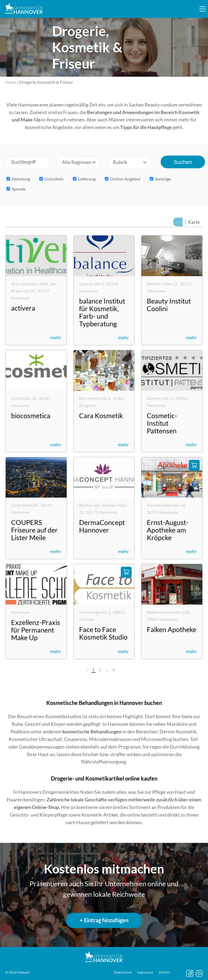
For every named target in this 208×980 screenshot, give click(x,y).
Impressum (145, 972)
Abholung (18, 179)
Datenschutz (123, 972)
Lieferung (84, 179)
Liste (179, 222)
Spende (16, 189)
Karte (195, 222)
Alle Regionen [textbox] (77, 162)
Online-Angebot (123, 179)
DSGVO (164, 972)
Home (11, 82)
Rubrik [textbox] (120, 162)
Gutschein (51, 179)
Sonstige (160, 179)
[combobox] (79, 162)
